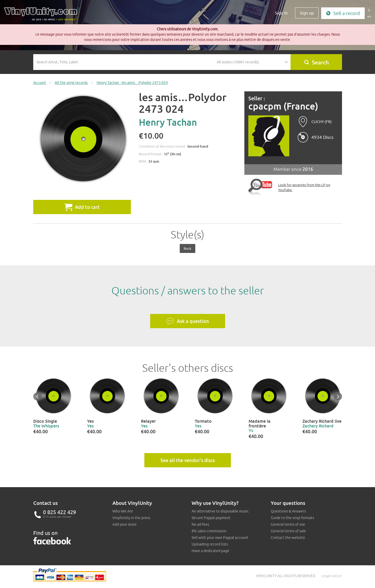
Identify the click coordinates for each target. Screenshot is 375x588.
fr (369, 10)
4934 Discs (322, 137)
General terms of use (288, 524)
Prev (37, 397)
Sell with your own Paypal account (220, 538)
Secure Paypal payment (211, 518)
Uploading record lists (210, 544)
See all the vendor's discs (188, 460)
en (369, 16)
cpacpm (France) (283, 106)
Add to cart (82, 207)
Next (338, 397)
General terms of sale (288, 531)
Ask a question (188, 321)
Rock (187, 248)
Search (316, 62)
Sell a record (343, 13)
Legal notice (332, 576)
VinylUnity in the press (131, 518)
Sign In (281, 13)
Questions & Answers (288, 511)
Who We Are (123, 511)
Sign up (307, 13)
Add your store (125, 524)
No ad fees (200, 524)
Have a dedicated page (210, 551)
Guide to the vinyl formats (292, 518)
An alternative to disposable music (220, 511)
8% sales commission (209, 531)
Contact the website (288, 538)
